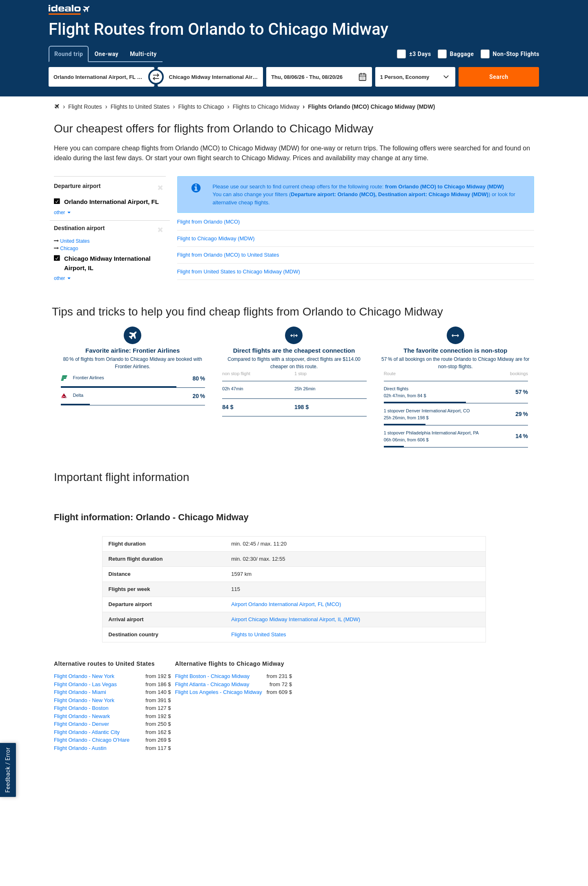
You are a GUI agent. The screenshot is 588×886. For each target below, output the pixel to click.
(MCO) (286, 604)
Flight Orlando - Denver (81, 724)
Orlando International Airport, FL (111, 202)
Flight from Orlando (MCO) (209, 222)
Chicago (69, 248)
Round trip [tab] (69, 54)
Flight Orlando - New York (84, 676)
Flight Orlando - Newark (82, 716)
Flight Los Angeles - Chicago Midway (219, 692)
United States (75, 241)
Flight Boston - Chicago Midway (213, 676)
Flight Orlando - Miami (80, 692)
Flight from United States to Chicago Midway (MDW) (239, 272)
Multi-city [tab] (143, 54)
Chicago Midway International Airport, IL (107, 263)
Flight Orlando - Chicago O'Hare (92, 740)
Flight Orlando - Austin (80, 748)
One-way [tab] (106, 54)
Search (499, 77)
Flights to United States (258, 634)
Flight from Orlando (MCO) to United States (228, 255)
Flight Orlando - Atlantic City (87, 732)
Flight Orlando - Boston (81, 708)
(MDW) (296, 619)
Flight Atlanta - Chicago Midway (212, 684)
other (63, 213)
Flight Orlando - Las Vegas (85, 684)
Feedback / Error (8, 770)
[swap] (156, 77)
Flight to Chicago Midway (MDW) (216, 238)
